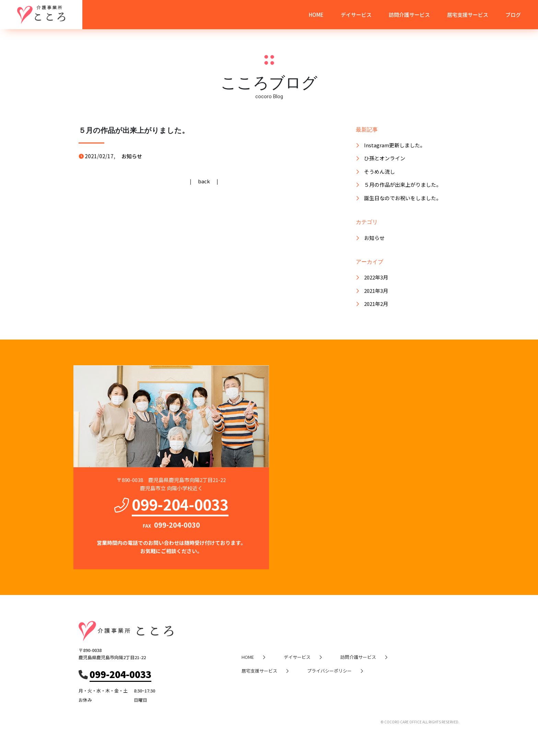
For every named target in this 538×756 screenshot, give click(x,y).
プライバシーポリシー (329, 671)
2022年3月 (376, 277)
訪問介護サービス (409, 15)
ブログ (513, 15)
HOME (316, 15)
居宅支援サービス (468, 15)
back (204, 181)
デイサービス (356, 15)
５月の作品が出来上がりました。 (403, 185)
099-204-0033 (180, 504)
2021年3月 (376, 291)
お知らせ (132, 156)
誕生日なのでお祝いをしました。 (403, 198)
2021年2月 (376, 304)
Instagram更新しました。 (395, 145)
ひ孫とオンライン (385, 158)
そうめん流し (379, 171)
